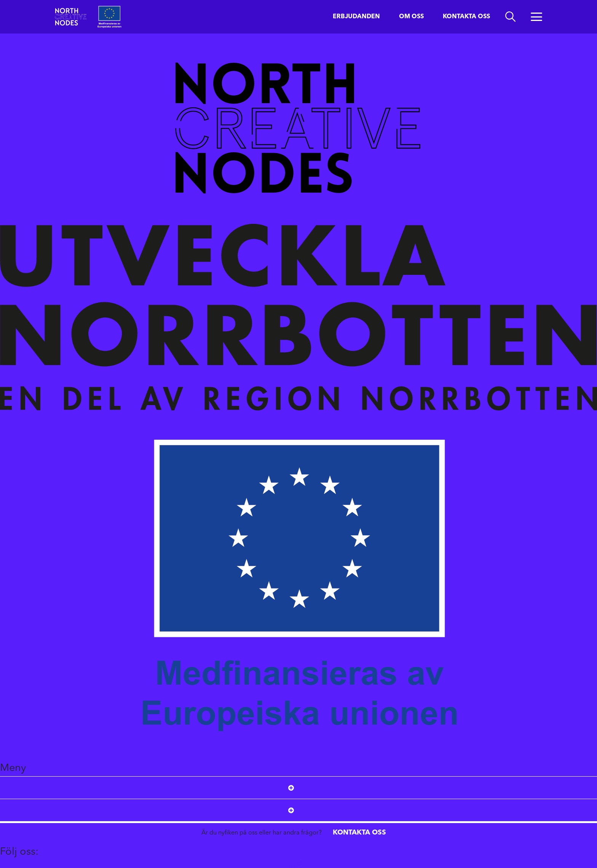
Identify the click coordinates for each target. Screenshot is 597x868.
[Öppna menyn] (536, 17)
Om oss (411, 17)
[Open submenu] (291, 788)
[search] (510, 17)
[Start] (71, 17)
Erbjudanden (356, 17)
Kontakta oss (466, 17)
